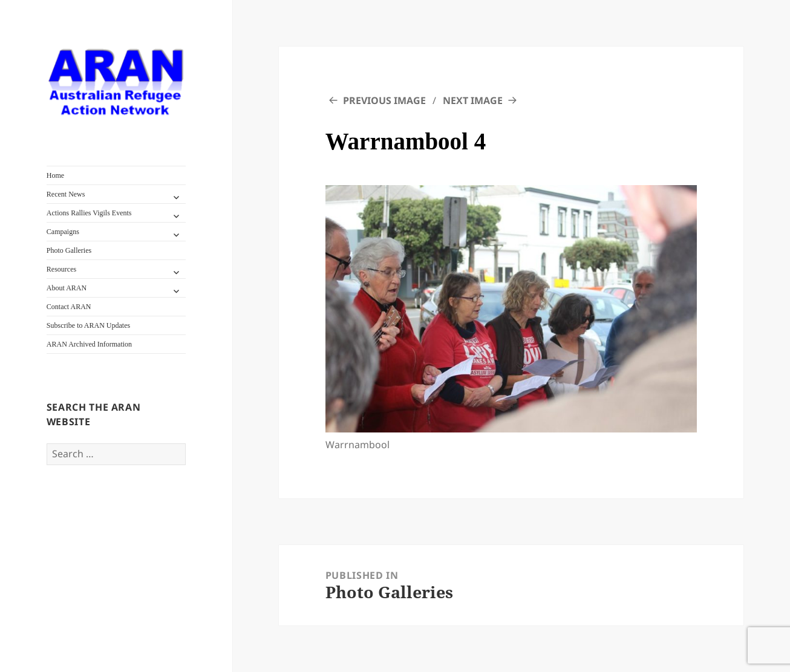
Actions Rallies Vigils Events (89, 213)
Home (55, 175)
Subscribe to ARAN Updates (88, 325)
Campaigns (63, 232)
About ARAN (67, 288)
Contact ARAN (69, 307)
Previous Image (384, 100)
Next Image (473, 100)
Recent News (66, 194)
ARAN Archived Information (89, 344)
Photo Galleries (69, 250)
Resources (61, 269)
